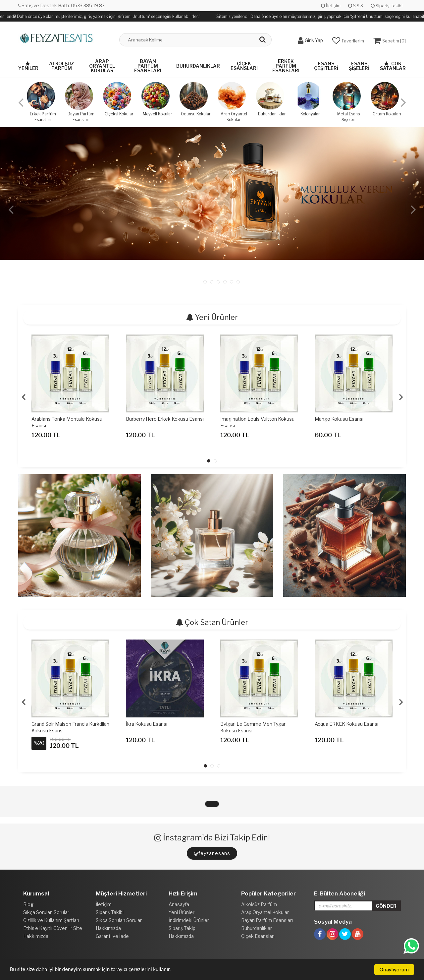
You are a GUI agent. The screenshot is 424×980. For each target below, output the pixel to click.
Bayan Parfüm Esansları (148, 66)
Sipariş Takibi (387, 6)
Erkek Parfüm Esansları (286, 66)
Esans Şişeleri (359, 66)
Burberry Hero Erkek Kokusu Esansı (165, 419)
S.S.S (356, 6)
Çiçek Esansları (244, 66)
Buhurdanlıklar (198, 66)
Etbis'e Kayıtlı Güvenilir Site (53, 928)
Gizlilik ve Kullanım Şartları (51, 920)
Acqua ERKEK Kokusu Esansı (346, 724)
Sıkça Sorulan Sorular (46, 912)
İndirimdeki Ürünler (189, 920)
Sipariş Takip (182, 928)
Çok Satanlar (393, 66)
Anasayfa (179, 904)
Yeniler (28, 66)
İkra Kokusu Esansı (147, 724)
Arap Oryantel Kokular (102, 66)
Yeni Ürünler (182, 912)
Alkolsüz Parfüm (62, 66)
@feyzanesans (212, 853)
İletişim (331, 6)
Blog (28, 904)
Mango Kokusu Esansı (339, 419)
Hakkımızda (36, 936)
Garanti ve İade (112, 936)
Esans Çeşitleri (326, 66)
